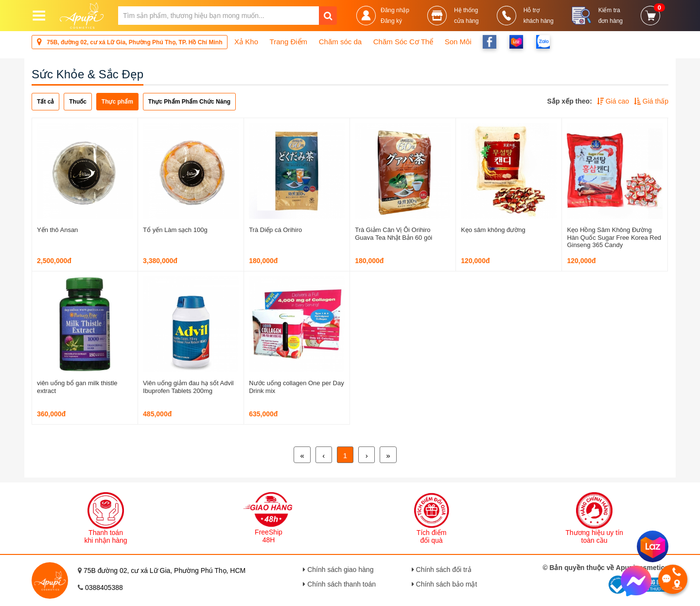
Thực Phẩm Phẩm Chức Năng (189, 102)
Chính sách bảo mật (445, 584)
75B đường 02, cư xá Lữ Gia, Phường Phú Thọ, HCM (165, 570)
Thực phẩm (117, 102)
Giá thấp (651, 101)
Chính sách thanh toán (339, 584)
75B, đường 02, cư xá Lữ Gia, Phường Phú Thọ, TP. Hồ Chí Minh (130, 42)
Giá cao (613, 101)
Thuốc (78, 102)
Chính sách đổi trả (442, 570)
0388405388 (104, 588)
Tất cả (45, 102)
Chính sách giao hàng (338, 570)
